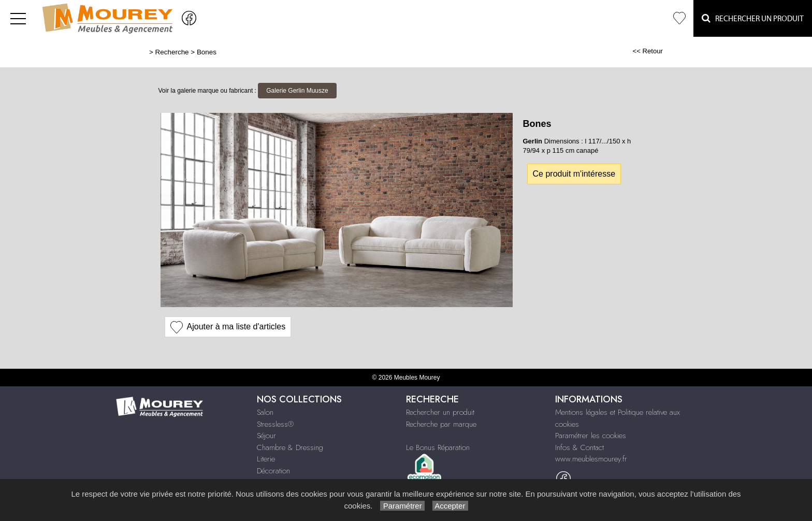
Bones (207, 52)
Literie (266, 459)
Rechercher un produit (440, 412)
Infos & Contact (579, 447)
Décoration (273, 471)
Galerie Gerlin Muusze (297, 91)
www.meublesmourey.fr (591, 459)
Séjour (266, 436)
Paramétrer (402, 506)
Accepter (450, 506)
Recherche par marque (441, 424)
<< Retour (648, 51)
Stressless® (275, 424)
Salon (265, 412)
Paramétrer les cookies (591, 436)
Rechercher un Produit (753, 18)
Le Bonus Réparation (438, 447)
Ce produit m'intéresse (574, 174)
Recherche (172, 52)
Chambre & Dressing (290, 447)
